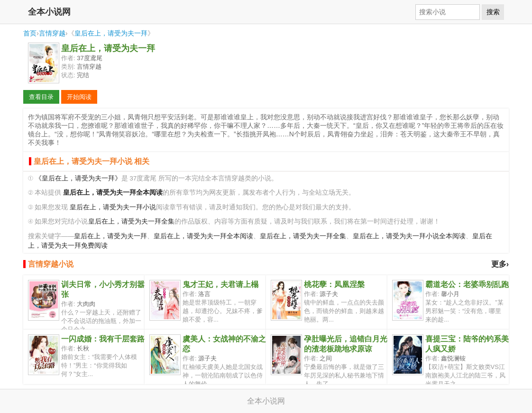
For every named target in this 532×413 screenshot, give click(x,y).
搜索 (493, 12)
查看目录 (41, 97)
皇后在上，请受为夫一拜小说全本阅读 (409, 236)
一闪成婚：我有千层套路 (103, 339)
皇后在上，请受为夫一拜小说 (113, 207)
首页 (30, 33)
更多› (500, 264)
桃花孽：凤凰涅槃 (334, 284)
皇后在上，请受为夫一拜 (111, 33)
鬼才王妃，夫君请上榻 (220, 284)
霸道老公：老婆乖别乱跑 (467, 284)
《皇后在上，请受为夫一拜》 (78, 178)
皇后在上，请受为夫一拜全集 (131, 221)
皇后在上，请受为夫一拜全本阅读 (203, 236)
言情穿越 (52, 33)
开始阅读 (79, 97)
